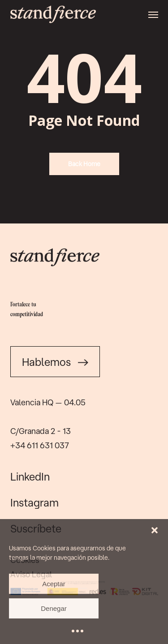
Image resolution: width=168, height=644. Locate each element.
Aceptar (54, 584)
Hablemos (55, 362)
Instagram (34, 502)
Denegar (54, 608)
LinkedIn (30, 477)
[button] (155, 530)
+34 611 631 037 (40, 445)
